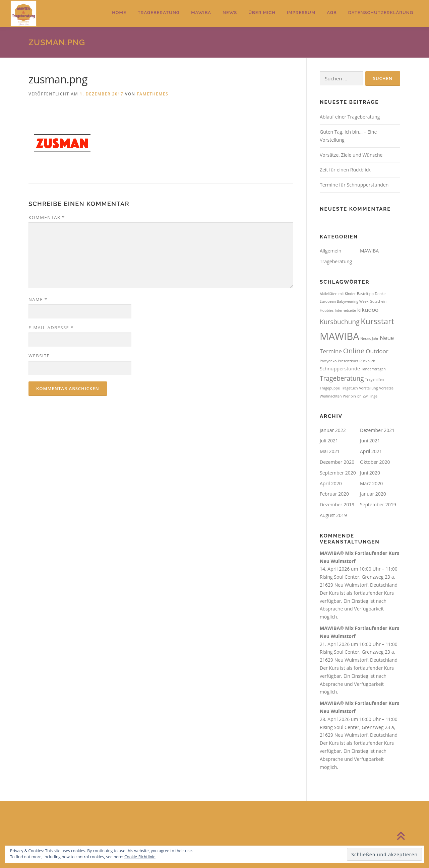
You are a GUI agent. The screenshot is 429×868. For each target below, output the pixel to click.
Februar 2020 (334, 494)
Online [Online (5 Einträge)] (354, 351)
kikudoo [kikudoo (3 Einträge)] (368, 310)
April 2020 (331, 483)
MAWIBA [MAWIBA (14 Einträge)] (340, 336)
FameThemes (152, 94)
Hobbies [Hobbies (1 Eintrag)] (327, 310)
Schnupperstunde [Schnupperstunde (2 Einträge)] (340, 369)
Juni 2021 (370, 441)
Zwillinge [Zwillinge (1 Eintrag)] (370, 396)
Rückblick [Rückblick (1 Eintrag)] (367, 361)
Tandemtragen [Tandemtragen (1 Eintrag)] (374, 369)
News (230, 13)
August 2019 (333, 515)
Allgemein (330, 251)
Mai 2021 (330, 451)
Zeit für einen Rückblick (345, 170)
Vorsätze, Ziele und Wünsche (351, 155)
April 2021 (371, 451)
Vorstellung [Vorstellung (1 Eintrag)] (368, 388)
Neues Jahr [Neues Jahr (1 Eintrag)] (369, 339)
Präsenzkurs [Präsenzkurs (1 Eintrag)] (348, 361)
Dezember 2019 (337, 504)
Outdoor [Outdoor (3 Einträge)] (377, 351)
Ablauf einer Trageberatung (350, 117)
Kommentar (47, 217)
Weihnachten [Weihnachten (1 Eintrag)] (331, 396)
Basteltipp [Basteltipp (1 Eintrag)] (365, 294)
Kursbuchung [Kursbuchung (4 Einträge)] (340, 322)
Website (39, 356)
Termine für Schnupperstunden (354, 185)
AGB (332, 13)
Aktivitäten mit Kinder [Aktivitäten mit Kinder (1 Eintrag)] (338, 294)
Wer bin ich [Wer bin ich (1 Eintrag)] (352, 396)
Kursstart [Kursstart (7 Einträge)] (377, 321)
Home (119, 13)
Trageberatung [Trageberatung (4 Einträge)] (342, 378)
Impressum (301, 13)
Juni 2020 (370, 473)
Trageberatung (159, 13)
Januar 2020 (373, 494)
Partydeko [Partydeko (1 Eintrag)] (328, 361)
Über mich (262, 13)
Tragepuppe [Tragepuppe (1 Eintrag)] (330, 388)
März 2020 (371, 483)
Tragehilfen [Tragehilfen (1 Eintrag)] (374, 379)
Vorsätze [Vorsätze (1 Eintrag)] (386, 388)
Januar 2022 (333, 430)
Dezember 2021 (377, 430)
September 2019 (378, 504)
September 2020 (338, 473)
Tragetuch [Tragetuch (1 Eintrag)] (350, 388)
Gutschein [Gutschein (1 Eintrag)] (378, 301)
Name (38, 299)
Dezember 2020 (337, 462)
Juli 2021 (329, 441)
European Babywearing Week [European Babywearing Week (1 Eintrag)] (344, 301)
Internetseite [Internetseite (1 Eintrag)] (346, 310)
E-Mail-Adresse (51, 328)
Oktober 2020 (375, 462)
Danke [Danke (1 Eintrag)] (380, 294)
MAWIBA (201, 13)
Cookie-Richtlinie (140, 857)
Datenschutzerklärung (381, 13)
